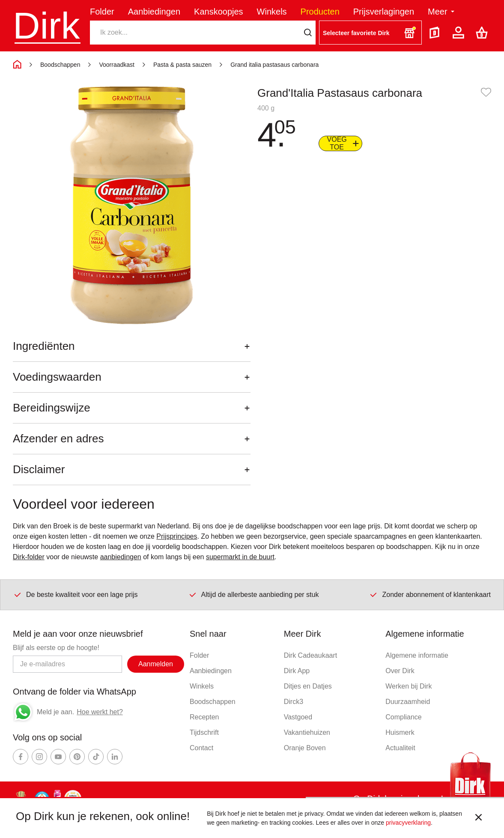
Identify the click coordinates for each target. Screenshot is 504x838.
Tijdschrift (204, 732)
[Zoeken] (195, 33)
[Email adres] (67, 664)
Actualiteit (400, 748)
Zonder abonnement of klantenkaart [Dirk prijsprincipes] (430, 594)
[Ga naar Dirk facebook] (21, 757)
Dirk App (297, 671)
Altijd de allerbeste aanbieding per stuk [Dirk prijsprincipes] (254, 594)
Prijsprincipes (177, 536)
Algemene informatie (417, 655)
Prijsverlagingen (384, 12)
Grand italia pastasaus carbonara (274, 65)
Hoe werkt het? (100, 712)
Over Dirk (400, 671)
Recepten (204, 717)
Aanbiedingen (154, 12)
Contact (201, 748)
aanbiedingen (121, 557)
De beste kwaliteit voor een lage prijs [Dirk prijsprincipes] (76, 594)
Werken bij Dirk (409, 686)
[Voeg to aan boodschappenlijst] (340, 143)
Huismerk (400, 732)
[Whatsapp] (23, 712)
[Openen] (247, 346)
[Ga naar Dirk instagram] (39, 757)
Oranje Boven (305, 748)
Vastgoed (298, 717)
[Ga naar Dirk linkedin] (115, 757)
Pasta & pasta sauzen (182, 65)
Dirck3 (294, 702)
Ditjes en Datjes (308, 686)
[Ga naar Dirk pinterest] (77, 757)
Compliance (403, 717)
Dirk (46, 26)
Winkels (272, 12)
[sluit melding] (479, 818)
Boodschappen (60, 65)
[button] (370, 33)
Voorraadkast (117, 65)
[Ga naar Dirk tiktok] (96, 757)
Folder (102, 12)
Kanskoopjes (219, 12)
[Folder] (436, 33)
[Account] (460, 33)
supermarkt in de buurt (240, 557)
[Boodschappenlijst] (483, 33)
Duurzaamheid (408, 702)
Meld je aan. (55, 712)
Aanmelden (156, 664)
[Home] (17, 65)
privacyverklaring (408, 823)
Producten (320, 12)
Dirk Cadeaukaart (311, 655)
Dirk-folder (29, 557)
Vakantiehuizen (307, 732)
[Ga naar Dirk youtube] (58, 757)
